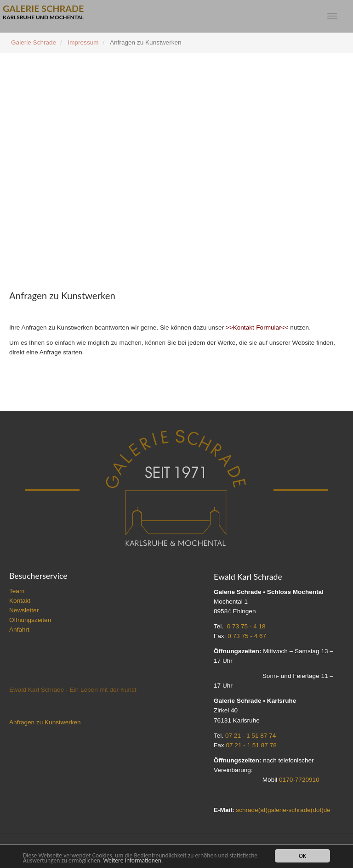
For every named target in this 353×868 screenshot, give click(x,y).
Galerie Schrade (34, 42)
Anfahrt (19, 630)
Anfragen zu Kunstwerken (45, 722)
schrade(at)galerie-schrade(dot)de (283, 810)
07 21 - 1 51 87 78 (251, 745)
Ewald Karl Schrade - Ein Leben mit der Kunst (73, 690)
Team (17, 591)
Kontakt (20, 601)
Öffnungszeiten (30, 620)
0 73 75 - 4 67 (247, 636)
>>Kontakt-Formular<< (257, 328)
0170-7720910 (299, 780)
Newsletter (24, 610)
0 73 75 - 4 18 (246, 626)
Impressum (83, 42)
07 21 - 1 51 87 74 (251, 736)
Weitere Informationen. (133, 860)
